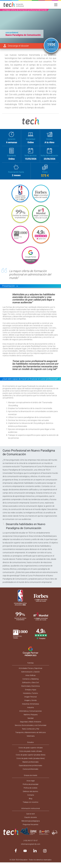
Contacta (31, 795)
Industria (30, 708)
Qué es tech (31, 814)
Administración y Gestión (30, 672)
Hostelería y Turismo (30, 693)
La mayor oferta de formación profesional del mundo (25, 10)
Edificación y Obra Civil (30, 683)
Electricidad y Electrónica (30, 686)
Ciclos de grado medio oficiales (31, 751)
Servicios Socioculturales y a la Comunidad (30, 725)
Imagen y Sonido (31, 700)
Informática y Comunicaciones (30, 711)
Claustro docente (30, 817)
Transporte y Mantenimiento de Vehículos (31, 732)
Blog (31, 799)
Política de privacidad (30, 784)
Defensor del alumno (30, 791)
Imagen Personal (30, 697)
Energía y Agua (31, 690)
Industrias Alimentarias (30, 704)
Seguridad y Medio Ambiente (31, 722)
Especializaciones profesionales (30, 766)
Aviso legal (31, 781)
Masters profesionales (30, 762)
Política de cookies (30, 788)
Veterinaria (31, 736)
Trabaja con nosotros (30, 802)
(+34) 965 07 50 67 (31, 841)
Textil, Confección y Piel (30, 729)
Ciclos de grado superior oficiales (31, 748)
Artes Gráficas (30, 675)
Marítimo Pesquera (31, 715)
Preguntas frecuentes (30, 825)
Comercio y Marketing (30, 679)
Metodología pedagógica (31, 821)
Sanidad (30, 718)
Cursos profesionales (30, 769)
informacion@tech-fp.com (31, 844)
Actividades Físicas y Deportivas (30, 668)
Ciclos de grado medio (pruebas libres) (31, 758)
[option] (30, 26)
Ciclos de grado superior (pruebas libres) (31, 755)
